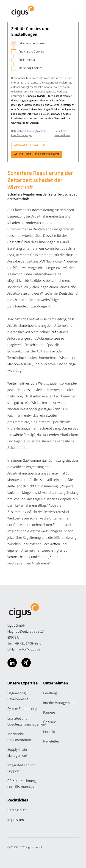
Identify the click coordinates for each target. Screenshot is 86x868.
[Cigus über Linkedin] (12, 663)
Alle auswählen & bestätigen (37, 154)
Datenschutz (17, 810)
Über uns (50, 722)
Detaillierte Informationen (62, 133)
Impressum (16, 820)
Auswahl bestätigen (30, 145)
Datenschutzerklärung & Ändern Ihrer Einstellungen (29, 133)
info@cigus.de (30, 649)
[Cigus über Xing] (26, 663)
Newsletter (51, 741)
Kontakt (49, 732)
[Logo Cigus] (23, 11)
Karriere (49, 712)
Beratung (50, 693)
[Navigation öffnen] (77, 11)
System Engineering (22, 709)
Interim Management (59, 703)
